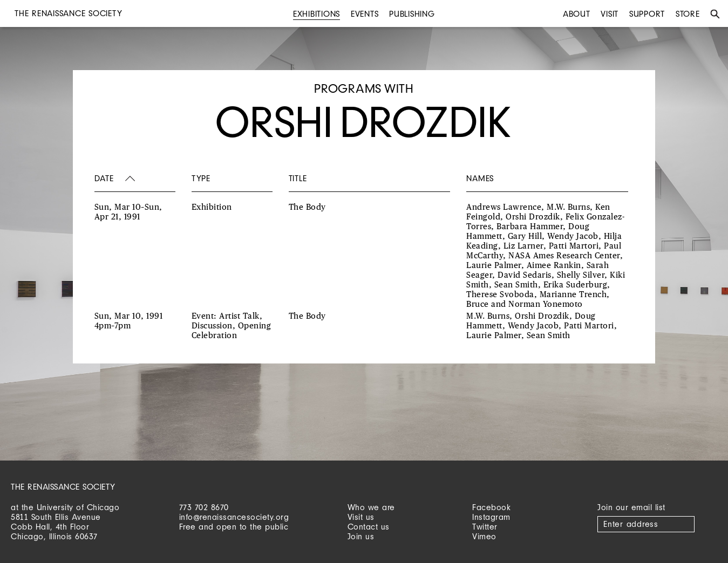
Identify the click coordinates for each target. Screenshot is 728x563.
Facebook (491, 507)
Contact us (369, 527)
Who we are (371, 507)
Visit (610, 14)
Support (647, 14)
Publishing (412, 14)
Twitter (485, 527)
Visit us (361, 517)
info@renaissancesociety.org (234, 517)
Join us (361, 536)
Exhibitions (317, 14)
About (577, 14)
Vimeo (484, 536)
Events (365, 14)
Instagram (491, 517)
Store (688, 14)
